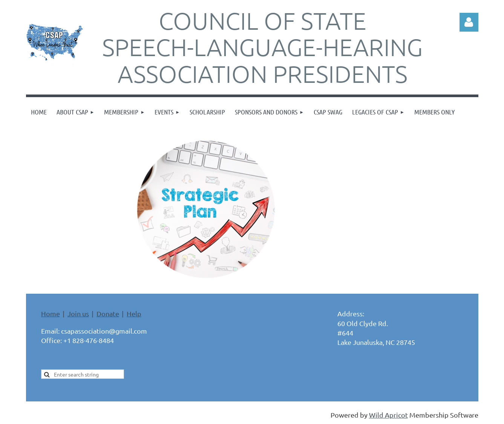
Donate (108, 313)
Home (51, 313)
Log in (469, 22)
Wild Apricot (388, 415)
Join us (78, 313)
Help (134, 313)
